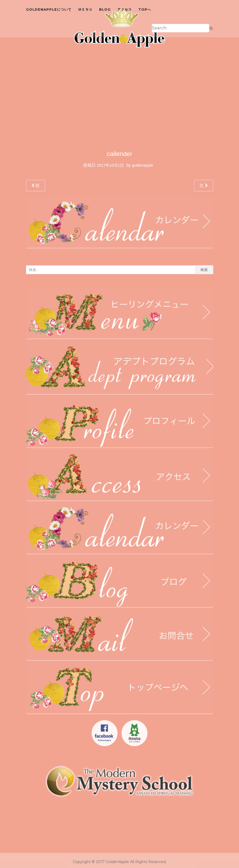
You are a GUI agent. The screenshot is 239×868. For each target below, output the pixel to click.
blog (105, 9)
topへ (145, 9)
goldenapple (143, 165)
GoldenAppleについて (49, 9)
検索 (204, 270)
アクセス (125, 9)
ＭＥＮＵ (85, 9)
